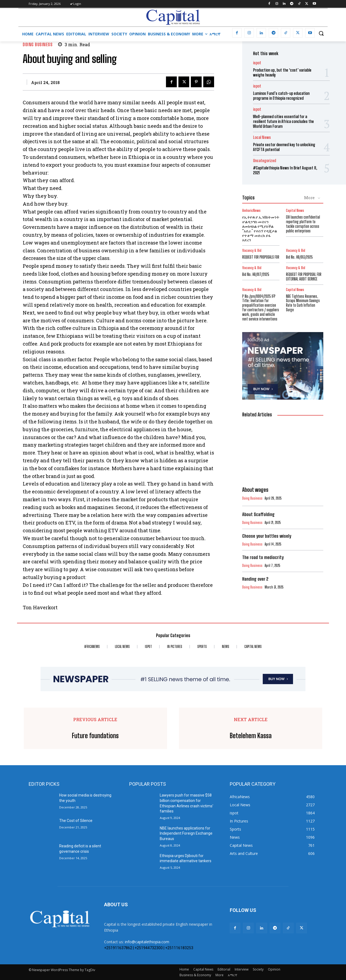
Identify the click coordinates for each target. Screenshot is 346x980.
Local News (262, 137)
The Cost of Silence (76, 821)
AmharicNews (251, 211)
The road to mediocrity (263, 557)
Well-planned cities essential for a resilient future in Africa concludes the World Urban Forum (283, 121)
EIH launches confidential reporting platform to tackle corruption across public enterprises (303, 224)
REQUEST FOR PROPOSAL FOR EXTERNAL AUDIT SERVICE (304, 277)
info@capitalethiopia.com (147, 942)
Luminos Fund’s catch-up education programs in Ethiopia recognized (281, 96)
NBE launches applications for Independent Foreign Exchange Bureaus (186, 833)
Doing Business (38, 44)
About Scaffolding (258, 514)
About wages (255, 490)
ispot (257, 63)
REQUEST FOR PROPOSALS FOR (261, 257)
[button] (321, 33)
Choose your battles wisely (267, 536)
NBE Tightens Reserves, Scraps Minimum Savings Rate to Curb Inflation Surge (303, 303)
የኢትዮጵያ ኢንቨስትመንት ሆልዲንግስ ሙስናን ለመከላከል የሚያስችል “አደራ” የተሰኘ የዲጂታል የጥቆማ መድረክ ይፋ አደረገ (261, 228)
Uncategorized (265, 161)
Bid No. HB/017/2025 (256, 274)
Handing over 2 (255, 579)
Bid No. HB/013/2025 (299, 257)
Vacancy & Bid (252, 251)
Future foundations (95, 736)
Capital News (295, 211)
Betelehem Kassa (251, 736)
